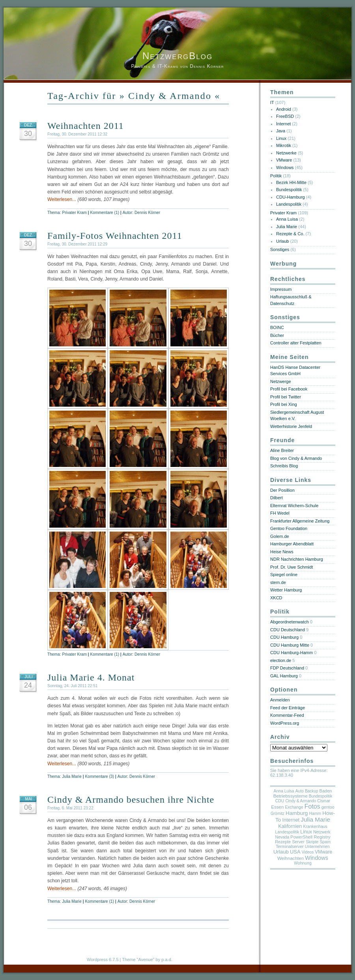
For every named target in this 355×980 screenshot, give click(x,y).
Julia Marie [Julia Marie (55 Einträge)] (315, 819)
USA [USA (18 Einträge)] (295, 852)
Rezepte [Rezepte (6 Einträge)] (283, 842)
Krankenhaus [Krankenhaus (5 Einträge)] (315, 827)
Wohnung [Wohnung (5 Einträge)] (303, 863)
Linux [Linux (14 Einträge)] (306, 832)
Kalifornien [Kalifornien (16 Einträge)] (290, 826)
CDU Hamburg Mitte (290, 645)
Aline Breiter (282, 450)
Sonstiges (280, 249)
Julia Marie (72, 776)
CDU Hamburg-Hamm (291, 653)
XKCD (276, 598)
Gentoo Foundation (289, 528)
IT (272, 102)
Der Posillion (282, 490)
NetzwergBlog (177, 56)
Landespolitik (289, 204)
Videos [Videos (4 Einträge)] (308, 852)
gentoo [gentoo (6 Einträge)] (328, 807)
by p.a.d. (164, 960)
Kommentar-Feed (287, 715)
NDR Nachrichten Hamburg (297, 559)
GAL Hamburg (284, 676)
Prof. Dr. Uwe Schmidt (291, 567)
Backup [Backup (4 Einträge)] (311, 791)
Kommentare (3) (100, 776)
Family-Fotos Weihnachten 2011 (115, 236)
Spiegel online (284, 575)
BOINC (277, 327)
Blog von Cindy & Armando (296, 458)
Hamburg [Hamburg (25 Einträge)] (297, 813)
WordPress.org (285, 723)
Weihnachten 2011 (86, 126)
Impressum (281, 289)
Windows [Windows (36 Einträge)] (317, 858)
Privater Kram (74, 213)
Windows (285, 167)
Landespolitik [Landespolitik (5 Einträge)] (287, 832)
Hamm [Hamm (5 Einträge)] (315, 814)
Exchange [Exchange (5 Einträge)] (294, 807)
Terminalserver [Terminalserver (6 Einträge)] (290, 846)
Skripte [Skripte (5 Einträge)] (312, 842)
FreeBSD (285, 116)
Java (281, 131)
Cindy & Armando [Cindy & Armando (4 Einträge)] (301, 801)
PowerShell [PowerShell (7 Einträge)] (301, 837)
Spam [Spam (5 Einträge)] (325, 842)
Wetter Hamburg (286, 590)
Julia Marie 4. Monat (91, 677)
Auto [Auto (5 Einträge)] (300, 791)
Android (284, 109)
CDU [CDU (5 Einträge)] (280, 801)
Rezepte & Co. (290, 234)
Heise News (282, 552)
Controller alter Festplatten (296, 343)
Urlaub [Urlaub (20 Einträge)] (281, 852)
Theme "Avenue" (138, 960)
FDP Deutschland (287, 668)
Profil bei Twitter (286, 397)
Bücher (277, 335)
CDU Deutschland (288, 630)
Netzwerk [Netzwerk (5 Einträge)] (322, 832)
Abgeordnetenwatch (290, 622)
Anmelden (280, 700)
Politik (276, 176)
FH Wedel (280, 513)
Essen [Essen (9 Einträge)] (277, 807)
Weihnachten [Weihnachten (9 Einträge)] (291, 858)
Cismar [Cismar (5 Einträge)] (324, 801)
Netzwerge (281, 381)
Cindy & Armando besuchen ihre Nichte (131, 800)
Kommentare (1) (105, 213)
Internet (283, 124)
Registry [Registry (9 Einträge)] (322, 837)
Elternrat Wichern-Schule (294, 506)
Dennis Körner (147, 213)
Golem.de (280, 536)
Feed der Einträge (288, 708)
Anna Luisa (287, 219)
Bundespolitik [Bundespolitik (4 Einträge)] (320, 796)
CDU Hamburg (284, 637)
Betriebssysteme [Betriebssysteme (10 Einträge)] (291, 796)
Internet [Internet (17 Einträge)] (291, 820)
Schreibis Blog (284, 466)
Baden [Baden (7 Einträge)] (326, 791)
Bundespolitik (289, 190)
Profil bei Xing (284, 404)
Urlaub (282, 241)
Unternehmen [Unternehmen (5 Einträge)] (317, 847)
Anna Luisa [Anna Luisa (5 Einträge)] (284, 791)
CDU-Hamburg (291, 197)
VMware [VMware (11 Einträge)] (323, 852)
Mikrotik (284, 145)
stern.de (278, 582)
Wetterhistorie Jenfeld (291, 426)
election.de (281, 660)
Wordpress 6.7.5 (103, 960)
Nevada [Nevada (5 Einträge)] (282, 837)
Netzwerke (286, 153)
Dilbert (277, 498)
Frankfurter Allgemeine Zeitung (300, 521)
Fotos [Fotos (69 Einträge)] (312, 806)
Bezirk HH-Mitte (291, 182)
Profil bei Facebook (289, 389)
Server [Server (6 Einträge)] (298, 842)
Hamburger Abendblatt (292, 544)
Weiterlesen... (62, 199)
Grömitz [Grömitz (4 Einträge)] (277, 814)
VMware (284, 160)
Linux (281, 138)
